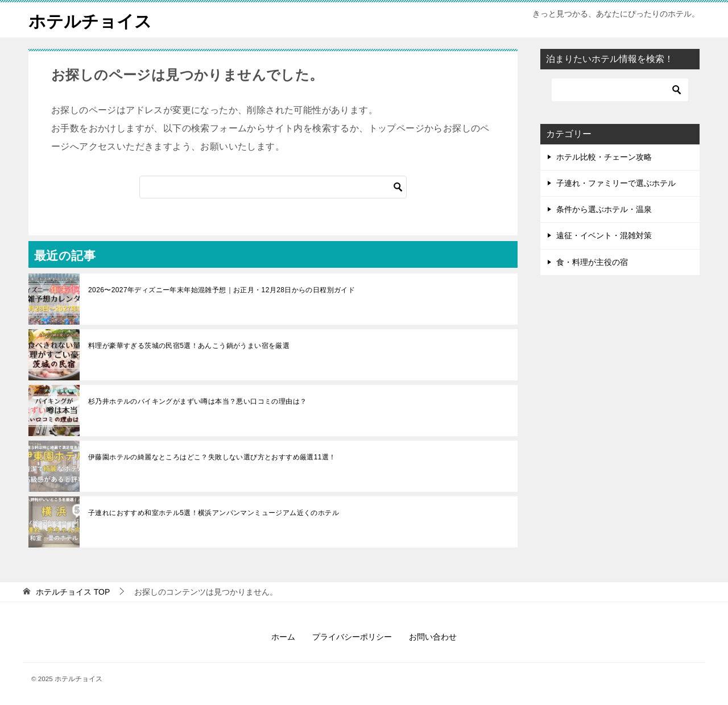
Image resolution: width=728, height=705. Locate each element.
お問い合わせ (433, 636)
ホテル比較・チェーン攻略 (604, 156)
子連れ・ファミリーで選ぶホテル (616, 183)
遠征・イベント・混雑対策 (604, 235)
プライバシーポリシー (352, 636)
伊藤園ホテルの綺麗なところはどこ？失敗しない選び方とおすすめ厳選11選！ (212, 457)
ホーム (283, 636)
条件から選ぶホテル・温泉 (604, 209)
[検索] (273, 186)
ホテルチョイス (90, 20)
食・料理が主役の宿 (592, 262)
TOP (73, 591)
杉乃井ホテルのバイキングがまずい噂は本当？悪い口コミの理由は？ (197, 401)
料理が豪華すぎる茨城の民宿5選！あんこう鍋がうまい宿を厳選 (189, 345)
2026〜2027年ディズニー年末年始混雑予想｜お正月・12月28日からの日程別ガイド (222, 289)
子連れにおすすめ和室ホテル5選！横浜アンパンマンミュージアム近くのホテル (214, 512)
